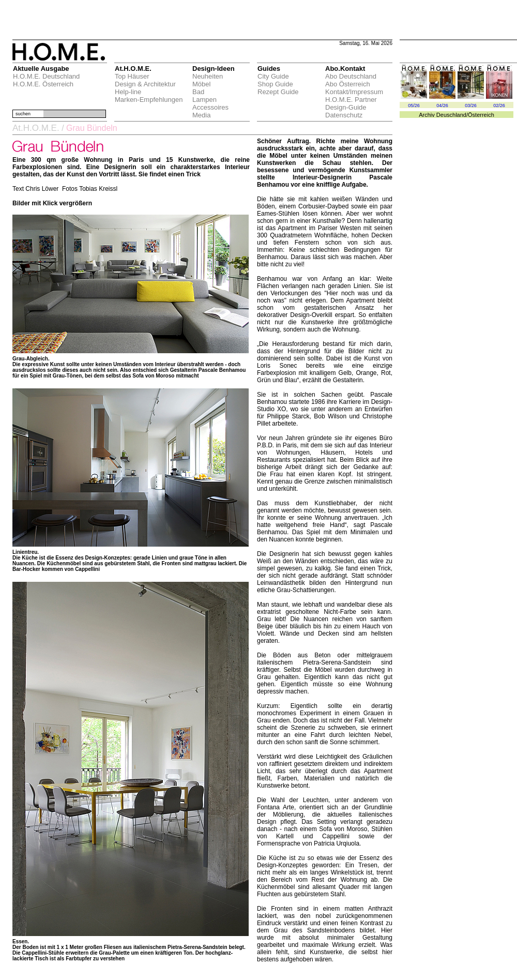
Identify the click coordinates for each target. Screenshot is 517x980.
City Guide (273, 76)
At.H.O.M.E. (36, 128)
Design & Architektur (145, 84)
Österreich (481, 115)
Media (201, 115)
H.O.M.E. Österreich (43, 84)
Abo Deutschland (351, 76)
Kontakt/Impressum (354, 92)
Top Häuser (132, 76)
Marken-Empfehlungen (149, 100)
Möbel (201, 84)
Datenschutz (344, 115)
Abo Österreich (348, 84)
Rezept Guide (278, 92)
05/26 (414, 105)
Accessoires (210, 107)
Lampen (204, 100)
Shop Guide (275, 84)
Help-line (128, 92)
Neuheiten (208, 76)
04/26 (442, 105)
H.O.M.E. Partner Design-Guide (351, 103)
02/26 (499, 105)
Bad (198, 92)
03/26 (471, 105)
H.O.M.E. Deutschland (46, 76)
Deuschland (451, 115)
